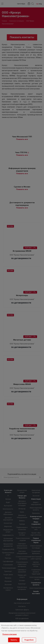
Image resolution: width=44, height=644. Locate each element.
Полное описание (10, 634)
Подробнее (29, 640)
